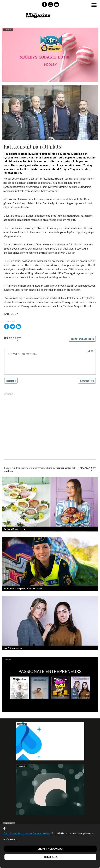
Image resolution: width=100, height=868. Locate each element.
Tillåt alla (51, 857)
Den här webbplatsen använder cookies (27, 833)
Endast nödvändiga (51, 849)
